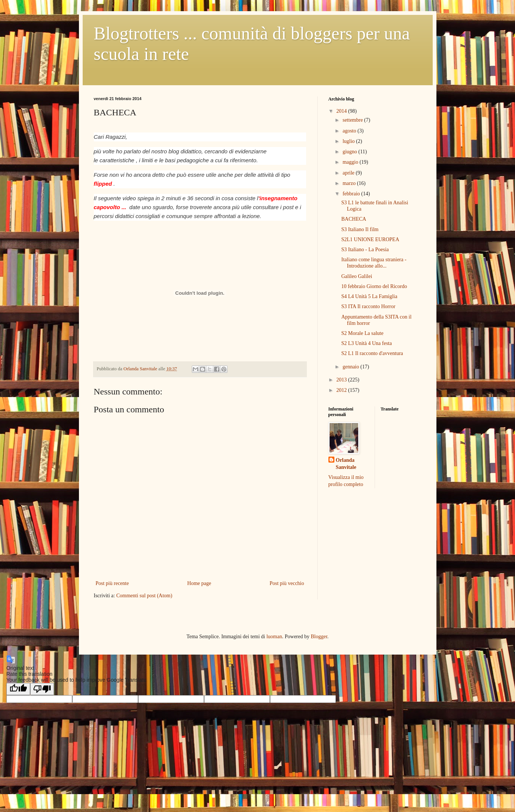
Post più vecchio (287, 583)
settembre (353, 120)
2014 (342, 111)
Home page (199, 583)
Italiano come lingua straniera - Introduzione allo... (374, 263)
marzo (350, 183)
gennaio (352, 367)
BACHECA (354, 219)
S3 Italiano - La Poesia (365, 250)
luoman (274, 637)
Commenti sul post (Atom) (144, 596)
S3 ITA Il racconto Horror (368, 306)
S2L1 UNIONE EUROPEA (370, 239)
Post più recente (112, 583)
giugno (350, 152)
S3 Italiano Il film (360, 229)
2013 (342, 380)
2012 (342, 390)
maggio (351, 162)
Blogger (319, 637)
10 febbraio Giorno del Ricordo (374, 286)
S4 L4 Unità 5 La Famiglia (369, 296)
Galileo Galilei (357, 276)
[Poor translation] (42, 689)
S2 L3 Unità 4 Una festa (366, 343)
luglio (349, 141)
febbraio (352, 194)
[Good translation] (18, 689)
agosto (350, 131)
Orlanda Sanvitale (346, 464)
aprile (349, 173)
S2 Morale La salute (362, 333)
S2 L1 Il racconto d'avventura (372, 353)
